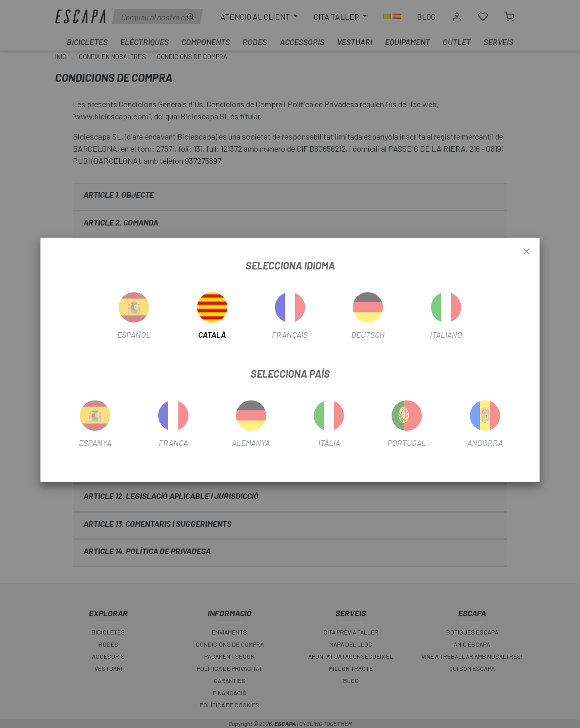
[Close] (526, 252)
